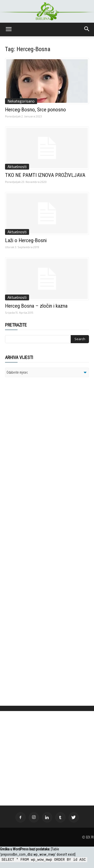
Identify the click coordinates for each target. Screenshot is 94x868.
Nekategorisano (21, 101)
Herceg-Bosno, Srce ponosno (35, 110)
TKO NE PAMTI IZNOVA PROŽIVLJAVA (45, 175)
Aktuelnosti (17, 167)
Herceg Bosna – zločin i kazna (36, 306)
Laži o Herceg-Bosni (26, 240)
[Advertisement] (44, 446)
